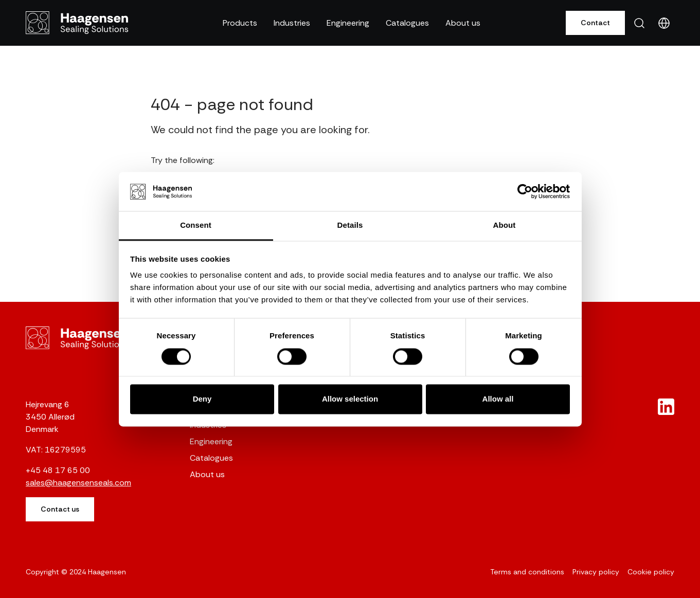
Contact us (60, 509)
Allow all (498, 399)
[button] (240, 23)
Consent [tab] (196, 225)
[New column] (666, 407)
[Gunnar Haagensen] (77, 23)
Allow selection (350, 399)
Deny (202, 399)
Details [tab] (350, 225)
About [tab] (505, 225)
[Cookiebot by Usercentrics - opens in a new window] (525, 191)
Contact (595, 23)
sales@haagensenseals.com (78, 483)
